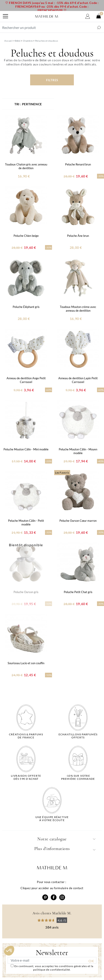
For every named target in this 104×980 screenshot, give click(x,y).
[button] (9, 951)
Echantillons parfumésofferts (78, 736)
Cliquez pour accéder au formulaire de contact (52, 888)
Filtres (52, 80)
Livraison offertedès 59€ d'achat (26, 777)
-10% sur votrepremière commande (78, 777)
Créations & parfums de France (26, 736)
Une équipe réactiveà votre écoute (52, 819)
